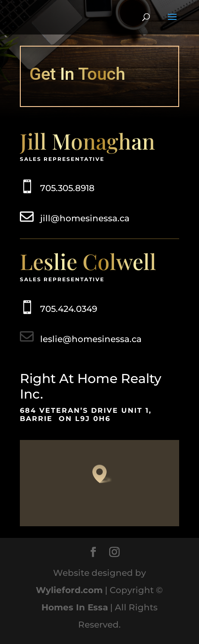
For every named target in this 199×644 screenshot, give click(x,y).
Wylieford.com (69, 590)
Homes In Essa (75, 607)
